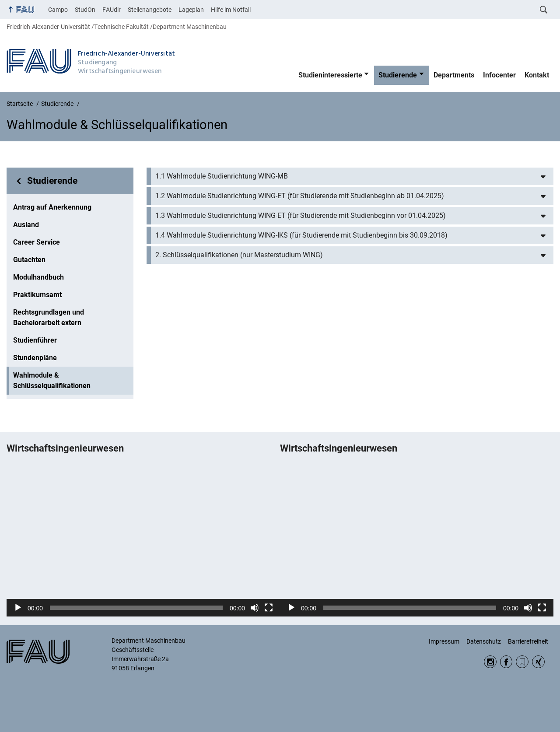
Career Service (37, 242)
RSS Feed (522, 662)
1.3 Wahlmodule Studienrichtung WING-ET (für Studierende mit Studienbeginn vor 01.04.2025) (301, 215)
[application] (143, 540)
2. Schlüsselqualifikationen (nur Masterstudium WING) (239, 255)
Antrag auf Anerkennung (52, 207)
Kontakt (537, 75)
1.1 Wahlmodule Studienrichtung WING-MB (222, 176)
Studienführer (35, 340)
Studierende (398, 75)
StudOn (85, 10)
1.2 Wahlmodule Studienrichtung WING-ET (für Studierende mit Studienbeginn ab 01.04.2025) (300, 196)
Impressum (444, 641)
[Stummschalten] (255, 608)
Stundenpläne (35, 358)
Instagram (490, 662)
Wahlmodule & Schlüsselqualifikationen (52, 380)
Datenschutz (484, 641)
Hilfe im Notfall (231, 10)
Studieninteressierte (330, 75)
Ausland (26, 225)
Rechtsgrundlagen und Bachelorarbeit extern (49, 317)
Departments (454, 75)
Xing (538, 662)
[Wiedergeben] (18, 608)
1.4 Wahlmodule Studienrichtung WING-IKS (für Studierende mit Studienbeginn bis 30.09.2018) (301, 235)
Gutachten (29, 260)
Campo (58, 10)
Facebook (506, 662)
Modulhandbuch (38, 277)
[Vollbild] (269, 608)
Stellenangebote (150, 10)
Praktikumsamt (37, 295)
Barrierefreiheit (528, 641)
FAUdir (112, 10)
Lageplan (191, 10)
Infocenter (499, 75)
